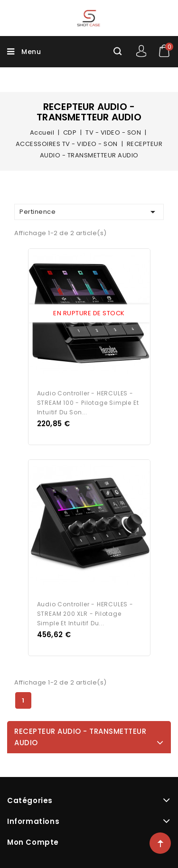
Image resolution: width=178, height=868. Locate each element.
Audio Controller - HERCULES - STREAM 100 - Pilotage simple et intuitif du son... (88, 403)
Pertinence (89, 212)
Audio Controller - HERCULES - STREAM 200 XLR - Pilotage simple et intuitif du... (85, 614)
